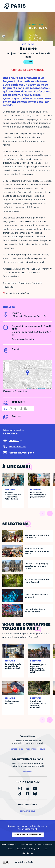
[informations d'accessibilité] (18, 409)
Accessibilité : (37, 845)
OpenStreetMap (41, 389)
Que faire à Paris (24, 862)
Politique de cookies (38, 849)
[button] (27, 372)
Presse (11, 849)
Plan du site (27, 853)
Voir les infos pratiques (27, 70)
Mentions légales (9, 845)
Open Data (21, 849)
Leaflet (28, 389)
